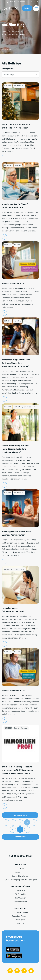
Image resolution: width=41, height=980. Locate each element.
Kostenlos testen (21, 902)
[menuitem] (10, 2)
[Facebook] (10, 971)
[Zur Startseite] (11, 8)
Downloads (20, 890)
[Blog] (11, 50)
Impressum (20, 868)
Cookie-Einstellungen (20, 876)
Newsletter (20, 920)
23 (27, 830)
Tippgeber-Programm (20, 916)
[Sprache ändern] (36, 2)
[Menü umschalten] (36, 8)
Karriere (21, 924)
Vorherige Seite (20, 815)
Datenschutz (20, 872)
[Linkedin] (24, 971)
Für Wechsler (20, 898)
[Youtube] (31, 971)
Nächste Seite (20, 837)
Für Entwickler (20, 894)
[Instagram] (17, 971)
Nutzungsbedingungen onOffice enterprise (20, 880)
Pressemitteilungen (21, 912)
